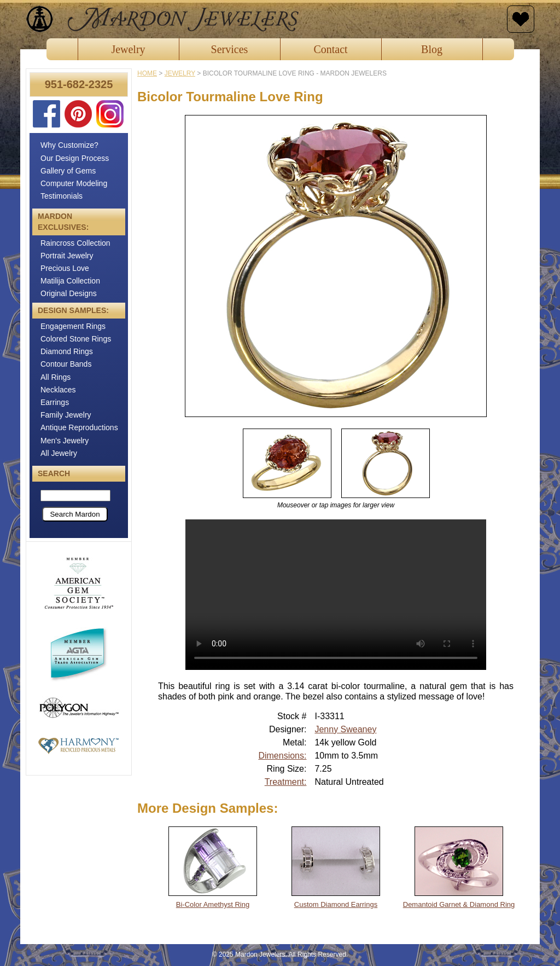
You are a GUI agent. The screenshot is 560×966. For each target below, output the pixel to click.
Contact (330, 49)
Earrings (55, 402)
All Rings (56, 377)
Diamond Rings (67, 351)
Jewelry (128, 49)
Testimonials (62, 196)
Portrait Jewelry (67, 256)
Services (230, 49)
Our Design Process (75, 158)
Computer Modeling (74, 183)
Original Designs (69, 293)
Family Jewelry (66, 415)
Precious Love (65, 268)
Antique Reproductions (79, 427)
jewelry (180, 73)
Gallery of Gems (68, 171)
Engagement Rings (73, 326)
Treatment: (286, 782)
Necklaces (58, 390)
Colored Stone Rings (76, 339)
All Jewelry (59, 453)
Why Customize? (69, 145)
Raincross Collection (75, 243)
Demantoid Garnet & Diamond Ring (459, 904)
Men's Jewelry (65, 441)
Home (147, 73)
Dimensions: (282, 756)
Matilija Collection (70, 281)
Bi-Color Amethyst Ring (213, 904)
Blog (432, 49)
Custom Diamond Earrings (336, 904)
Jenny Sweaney (345, 729)
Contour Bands (66, 364)
